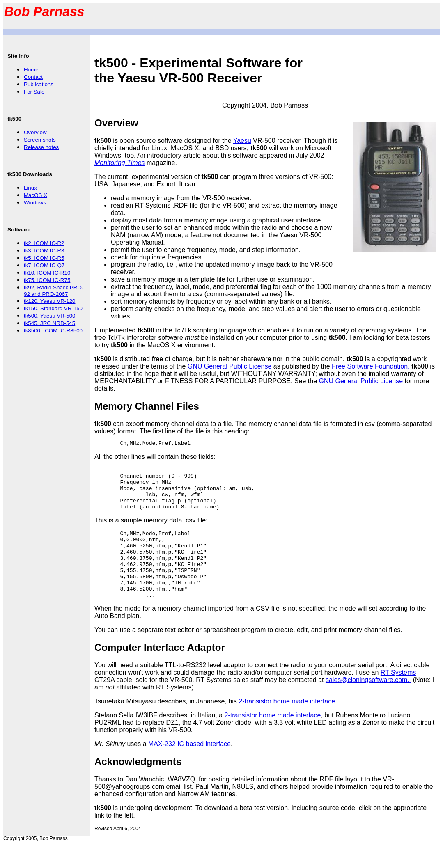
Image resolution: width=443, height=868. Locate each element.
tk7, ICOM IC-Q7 (44, 265)
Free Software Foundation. (372, 366)
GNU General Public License (231, 366)
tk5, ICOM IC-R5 (44, 258)
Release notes (41, 147)
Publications (39, 84)
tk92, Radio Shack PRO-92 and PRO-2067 (54, 291)
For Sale (34, 92)
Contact (33, 77)
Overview (35, 132)
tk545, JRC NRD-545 (49, 323)
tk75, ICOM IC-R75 (47, 280)
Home (31, 70)
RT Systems (398, 696)
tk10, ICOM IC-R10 (47, 273)
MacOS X (36, 195)
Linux (30, 188)
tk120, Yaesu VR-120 (49, 301)
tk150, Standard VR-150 (53, 308)
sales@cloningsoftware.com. (368, 703)
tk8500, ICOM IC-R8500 (53, 331)
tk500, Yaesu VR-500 (49, 316)
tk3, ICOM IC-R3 (44, 251)
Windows (35, 203)
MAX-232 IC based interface (189, 767)
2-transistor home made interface (287, 725)
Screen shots (40, 140)
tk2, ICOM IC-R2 (44, 243)
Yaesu (242, 141)
